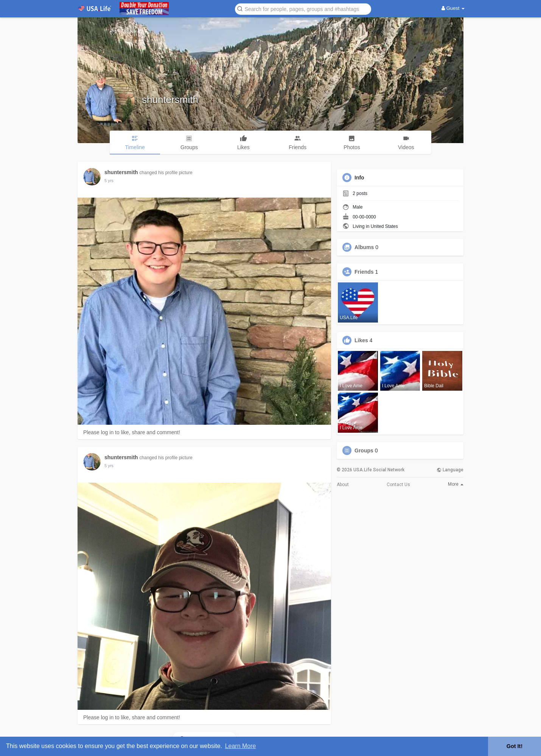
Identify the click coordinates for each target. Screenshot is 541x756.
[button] (303, 9)
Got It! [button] (515, 746)
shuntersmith (170, 100)
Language (450, 470)
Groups (364, 450)
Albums (364, 247)
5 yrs (109, 181)
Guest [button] (453, 8)
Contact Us (398, 485)
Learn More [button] (241, 746)
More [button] (456, 484)
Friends (364, 272)
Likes (361, 340)
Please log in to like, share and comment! (132, 432)
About (343, 485)
